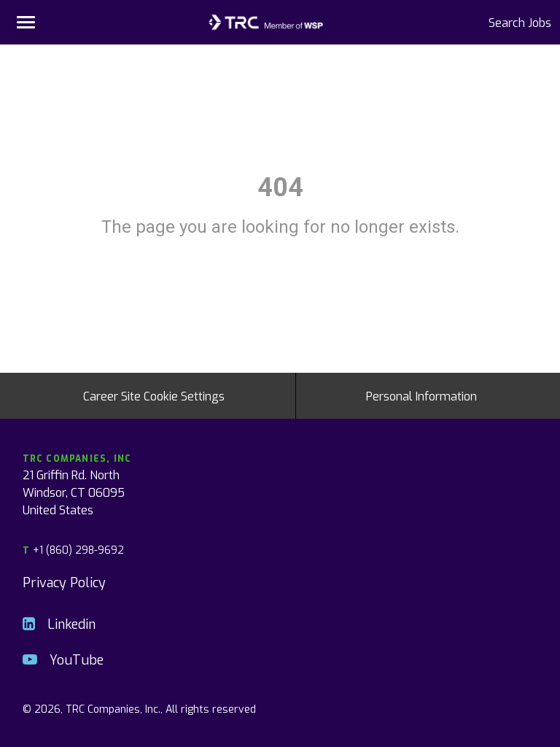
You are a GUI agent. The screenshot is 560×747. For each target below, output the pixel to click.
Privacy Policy (64, 582)
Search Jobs (520, 22)
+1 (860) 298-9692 (73, 550)
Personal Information (421, 395)
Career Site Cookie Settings (154, 395)
